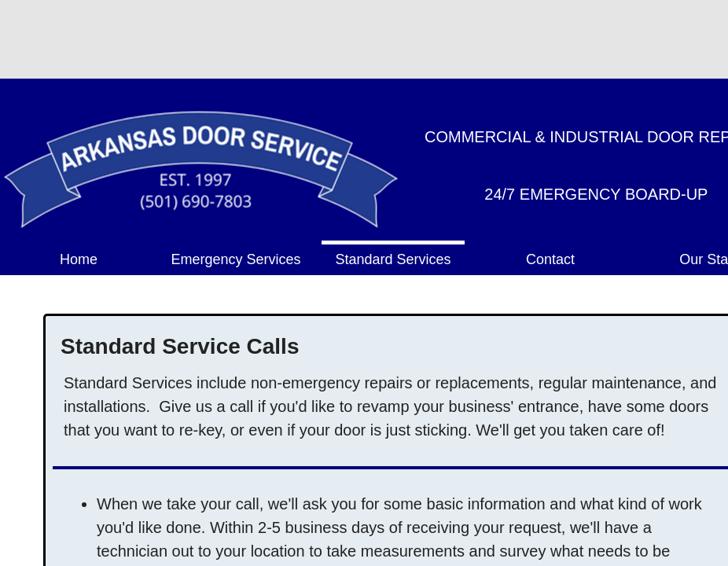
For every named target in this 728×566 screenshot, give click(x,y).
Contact (550, 259)
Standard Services (393, 259)
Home (79, 259)
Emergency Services (235, 259)
